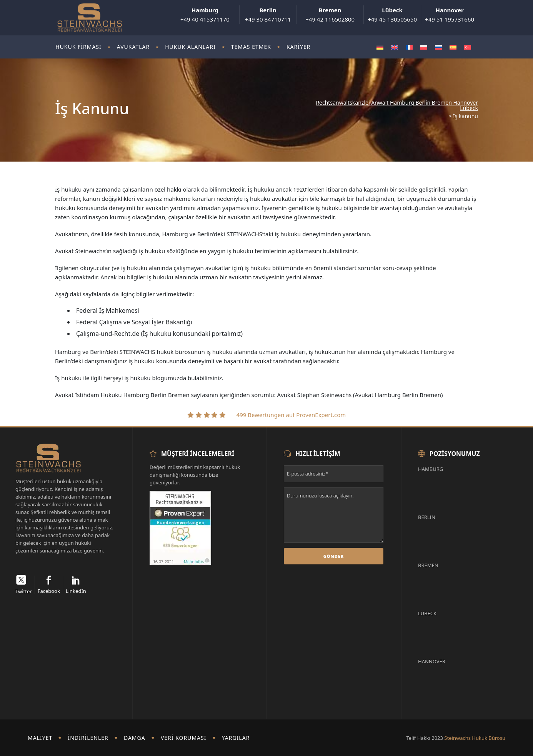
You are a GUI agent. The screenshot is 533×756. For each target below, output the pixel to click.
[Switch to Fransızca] (409, 47)
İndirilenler (88, 738)
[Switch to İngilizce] (395, 47)
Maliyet (40, 738)
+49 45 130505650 (392, 15)
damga (135, 738)
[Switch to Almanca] (380, 47)
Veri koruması (184, 738)
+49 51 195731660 (450, 15)
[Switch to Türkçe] (468, 47)
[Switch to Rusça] (438, 47)
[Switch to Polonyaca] (424, 47)
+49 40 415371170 (205, 15)
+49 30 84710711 (268, 15)
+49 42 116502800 (330, 15)
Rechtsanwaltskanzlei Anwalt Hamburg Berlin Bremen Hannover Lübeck (397, 105)
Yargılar (236, 738)
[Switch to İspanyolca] (453, 47)
